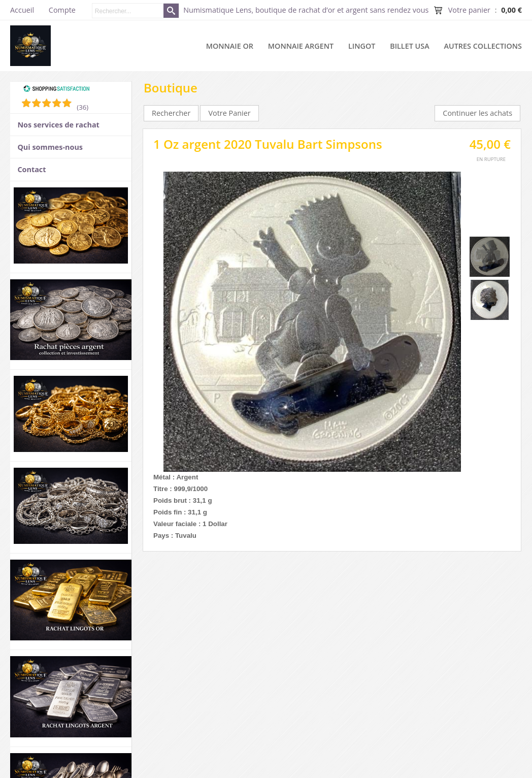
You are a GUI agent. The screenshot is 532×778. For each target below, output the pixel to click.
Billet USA (410, 46)
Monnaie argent (301, 46)
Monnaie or (230, 46)
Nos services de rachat (58, 125)
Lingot (362, 46)
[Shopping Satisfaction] (56, 90)
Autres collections (483, 46)
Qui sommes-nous (50, 147)
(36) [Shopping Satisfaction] (82, 107)
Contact (31, 169)
